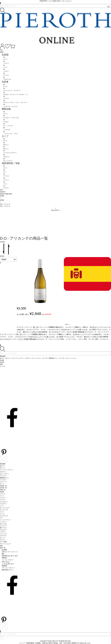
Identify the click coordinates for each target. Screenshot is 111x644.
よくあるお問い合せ (8, 564)
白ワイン (3, 468)
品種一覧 (3, 490)
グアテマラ (3, 536)
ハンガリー (3, 522)
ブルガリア (3, 530)
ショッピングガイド (8, 560)
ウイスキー (3, 480)
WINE (2, 52)
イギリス (3, 532)
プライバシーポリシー (8, 568)
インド (2, 506)
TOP (1, 50)
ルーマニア (3, 526)
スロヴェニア (4, 516)
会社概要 (4, 550)
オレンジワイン (5, 474)
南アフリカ (3, 528)
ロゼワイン (3, 472)
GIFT (2, 190)
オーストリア (4, 510)
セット (2, 484)
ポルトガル (3, 524)
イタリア (3, 498)
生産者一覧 (3, 488)
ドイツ (2, 496)
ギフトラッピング (5, 544)
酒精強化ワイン (5, 478)
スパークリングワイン (7, 470)
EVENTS (3, 192)
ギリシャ (3, 538)
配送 (3, 554)
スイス (2, 512)
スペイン (3, 514)
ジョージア (3, 534)
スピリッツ (3, 482)
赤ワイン (3, 466)
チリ (1, 518)
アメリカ (3, 500)
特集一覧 (3, 548)
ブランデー (3, 476)
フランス (3, 494)
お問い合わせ (6, 562)
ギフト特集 (3, 542)
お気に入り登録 (26, 320)
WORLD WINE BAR (6, 194)
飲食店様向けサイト (8, 570)
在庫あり (67, 324)
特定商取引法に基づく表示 (10, 556)
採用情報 (4, 566)
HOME (2, 196)
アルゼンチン (4, 502)
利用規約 (4, 558)
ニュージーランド (5, 520)
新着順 (4, 259)
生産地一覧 (3, 486)
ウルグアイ (3, 504)
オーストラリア (5, 508)
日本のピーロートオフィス (10, 552)
